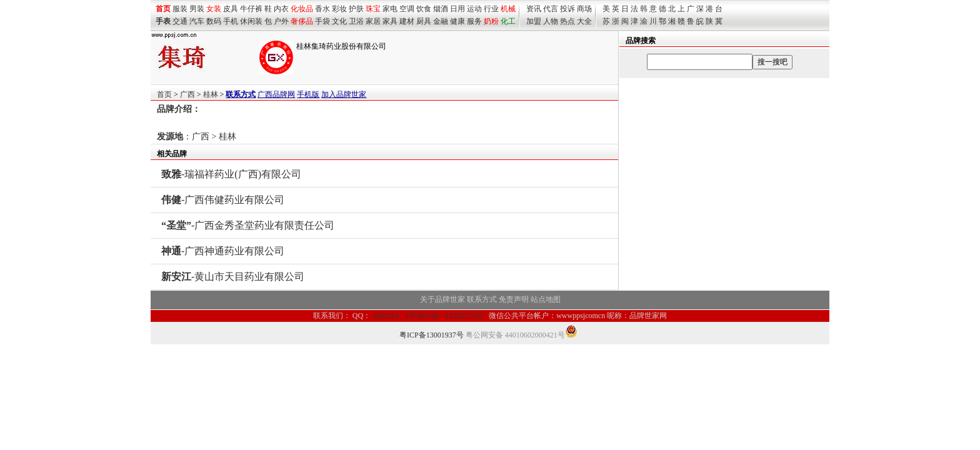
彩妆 (339, 9)
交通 (180, 21)
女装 (214, 9)
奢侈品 (302, 21)
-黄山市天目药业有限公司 (233, 277)
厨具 (424, 21)
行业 (491, 9)
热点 (567, 21)
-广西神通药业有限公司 (223, 251)
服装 (180, 9)
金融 (441, 21)
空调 (407, 9)
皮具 (231, 9)
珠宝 (373, 9)
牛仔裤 (251, 9)
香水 (322, 9)
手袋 (322, 21)
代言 (551, 9)
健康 (457, 21)
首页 (164, 94)
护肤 (356, 9)
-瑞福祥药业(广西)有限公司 (231, 174)
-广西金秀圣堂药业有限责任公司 (248, 225)
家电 (390, 9)
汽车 (197, 21)
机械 (508, 9)
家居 (373, 21)
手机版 (308, 94)
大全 (584, 21)
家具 (390, 21)
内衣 (281, 9)
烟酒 (441, 9)
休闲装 (251, 21)
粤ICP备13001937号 (432, 335)
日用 (457, 9)
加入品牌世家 (344, 94)
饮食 (424, 9)
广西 (187, 94)
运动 (474, 9)
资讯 (534, 9)
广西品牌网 (276, 94)
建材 (407, 21)
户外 (281, 21)
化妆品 (302, 9)
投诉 (567, 9)
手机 (231, 21)
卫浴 (356, 21)
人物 (551, 21)
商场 (584, 9)
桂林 (211, 94)
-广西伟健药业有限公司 (223, 200)
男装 (197, 9)
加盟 (534, 21)
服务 (474, 21)
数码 (214, 21)
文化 (339, 21)
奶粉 (491, 21)
